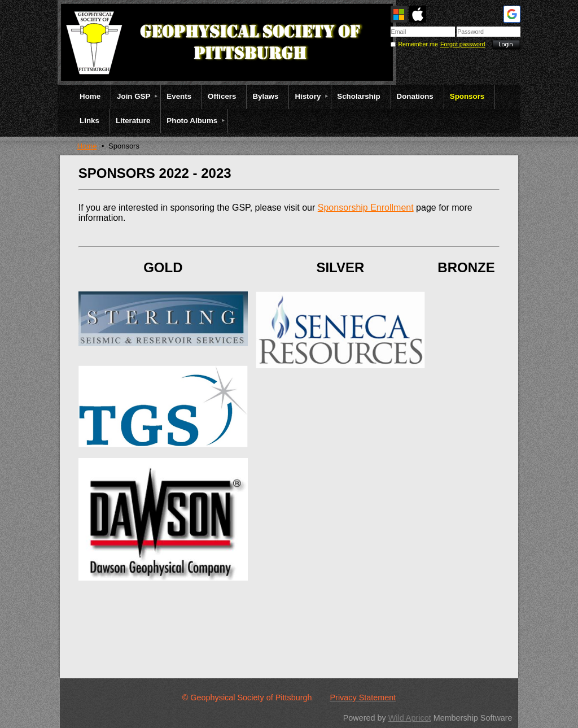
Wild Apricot (410, 718)
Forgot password (463, 44)
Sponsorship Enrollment (366, 208)
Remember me (418, 44)
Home (87, 146)
